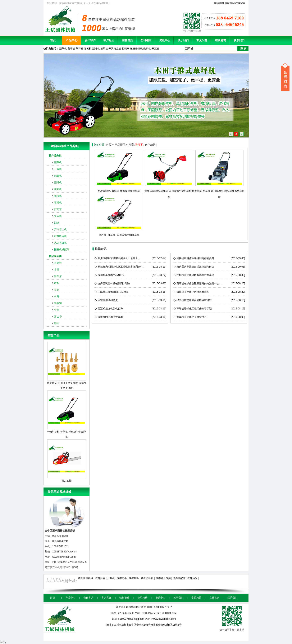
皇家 (57, 290)
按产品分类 (55, 156)
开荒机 (155, 49)
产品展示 (120, 145)
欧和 (57, 283)
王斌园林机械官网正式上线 (113, 292)
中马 (57, 310)
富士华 (58, 317)
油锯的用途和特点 (108, 300)
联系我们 (239, 40)
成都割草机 (147, 578)
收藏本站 (230, 3)
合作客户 (90, 40)
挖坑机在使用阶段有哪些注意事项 (195, 275)
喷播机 (58, 203)
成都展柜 (134, 578)
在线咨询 (220, 40)
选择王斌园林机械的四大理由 (114, 283)
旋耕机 (58, 189)
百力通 (58, 263)
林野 (57, 296)
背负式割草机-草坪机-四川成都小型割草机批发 (169, 191)
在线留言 (240, 3)
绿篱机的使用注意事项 (110, 317)
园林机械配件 (62, 250)
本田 (57, 270)
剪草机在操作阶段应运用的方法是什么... (199, 283)
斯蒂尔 (58, 276)
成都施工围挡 (163, 578)
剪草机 (71, 49)
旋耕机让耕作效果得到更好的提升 (195, 258)
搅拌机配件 (179, 578)
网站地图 (219, 3)
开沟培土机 (115, 49)
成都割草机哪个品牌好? (111, 275)
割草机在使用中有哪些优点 (192, 317)
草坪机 (79, 49)
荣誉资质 (127, 40)
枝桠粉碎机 (136, 49)
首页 (53, 40)
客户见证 (109, 40)
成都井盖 (100, 578)
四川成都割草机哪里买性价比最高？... (119, 258)
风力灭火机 (60, 243)
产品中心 (72, 40)
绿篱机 (88, 49)
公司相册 (146, 40)
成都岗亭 (122, 578)
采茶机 (58, 216)
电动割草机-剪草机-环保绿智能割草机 (67, 414)
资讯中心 (165, 40)
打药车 (126, 49)
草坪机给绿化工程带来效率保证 (194, 309)
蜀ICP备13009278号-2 (159, 607)
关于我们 (183, 40)
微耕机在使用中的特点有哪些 (193, 292)
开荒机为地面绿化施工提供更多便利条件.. (121, 267)
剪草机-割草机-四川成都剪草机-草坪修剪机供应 (219, 191)
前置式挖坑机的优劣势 (110, 309)
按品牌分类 (55, 256)
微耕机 (147, 49)
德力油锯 (67, 461)
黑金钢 (58, 303)
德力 (57, 323)
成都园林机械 (86, 578)
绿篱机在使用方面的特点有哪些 (194, 300)
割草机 (63, 49)
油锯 (57, 223)
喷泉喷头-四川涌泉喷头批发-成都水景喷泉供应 (67, 366)
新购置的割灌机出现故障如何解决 (195, 267)
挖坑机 (104, 49)
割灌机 (96, 49)
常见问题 (202, 40)
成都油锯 (192, 578)
